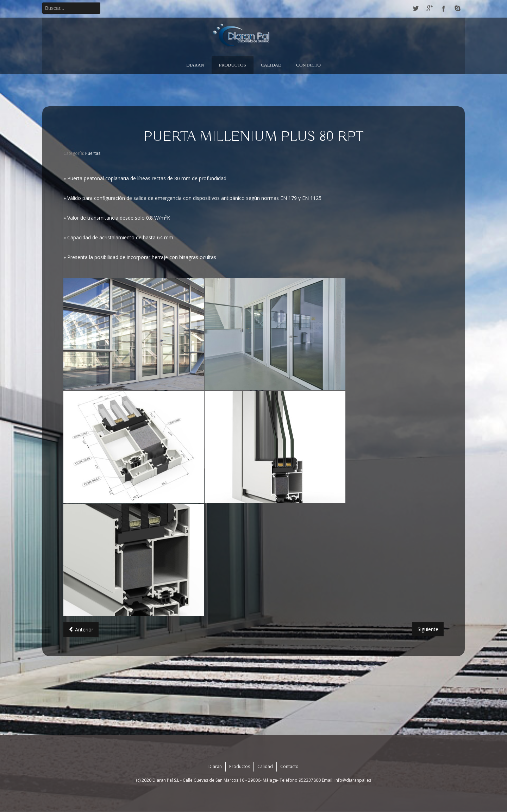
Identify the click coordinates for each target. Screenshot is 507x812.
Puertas (93, 153)
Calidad (271, 65)
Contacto (308, 65)
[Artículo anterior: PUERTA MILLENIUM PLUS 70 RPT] (81, 630)
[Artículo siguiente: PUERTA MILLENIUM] (428, 629)
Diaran (195, 65)
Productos (233, 65)
